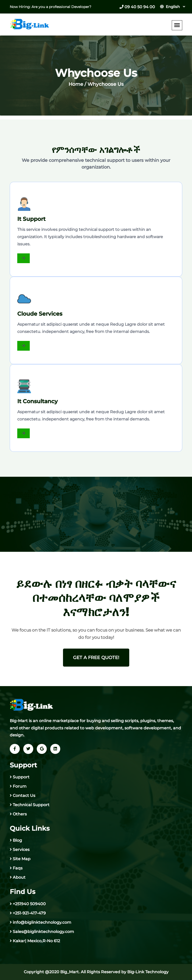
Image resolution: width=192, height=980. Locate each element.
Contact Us (24, 796)
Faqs (18, 868)
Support (21, 777)
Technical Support (31, 805)
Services (21, 850)
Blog (17, 840)
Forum (20, 786)
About (19, 877)
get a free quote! (96, 658)
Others (20, 814)
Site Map (22, 859)
